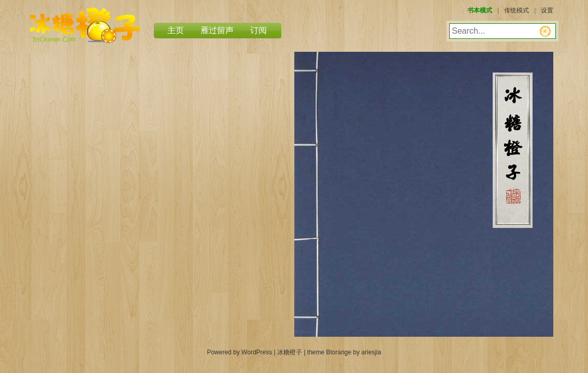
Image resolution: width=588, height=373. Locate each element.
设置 (547, 10)
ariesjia (371, 352)
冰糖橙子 (85, 25)
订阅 (259, 30)
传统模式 (517, 10)
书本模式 (480, 10)
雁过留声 (217, 30)
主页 (176, 30)
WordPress (257, 352)
